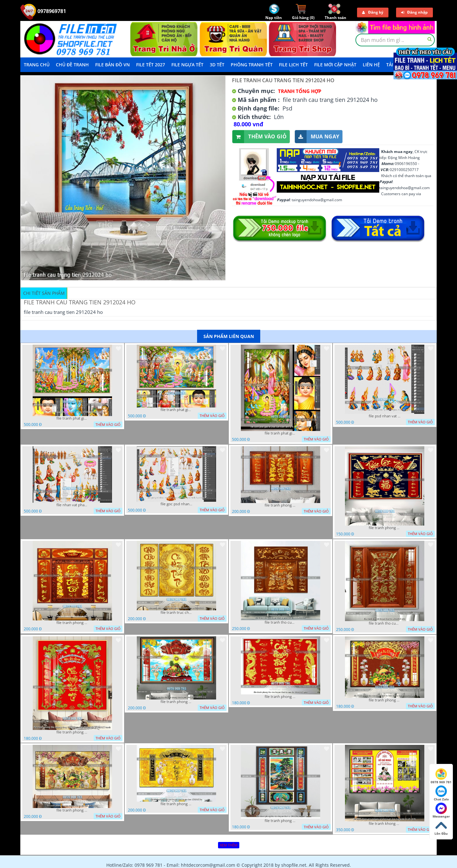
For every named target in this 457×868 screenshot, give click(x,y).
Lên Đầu (441, 828)
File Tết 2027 (151, 65)
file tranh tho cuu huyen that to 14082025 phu (385, 623)
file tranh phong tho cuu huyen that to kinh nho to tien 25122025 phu (385, 700)
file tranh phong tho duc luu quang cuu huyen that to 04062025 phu (176, 702)
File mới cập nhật (335, 65)
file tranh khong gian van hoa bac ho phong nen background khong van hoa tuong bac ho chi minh (385, 824)
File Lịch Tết (293, 65)
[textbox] (395, 40)
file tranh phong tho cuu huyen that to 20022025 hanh (281, 821)
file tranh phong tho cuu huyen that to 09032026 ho (72, 623)
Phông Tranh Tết (252, 65)
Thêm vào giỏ (259, 137)
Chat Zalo (441, 793)
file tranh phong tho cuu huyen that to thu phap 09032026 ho (281, 505)
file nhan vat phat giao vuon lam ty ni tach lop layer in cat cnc (72, 505)
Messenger (441, 811)
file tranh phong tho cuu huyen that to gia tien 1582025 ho (176, 804)
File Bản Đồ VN (113, 65)
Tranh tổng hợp (300, 91)
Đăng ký (373, 12)
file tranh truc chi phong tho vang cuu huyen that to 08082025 (176, 613)
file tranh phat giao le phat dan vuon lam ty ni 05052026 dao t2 (281, 433)
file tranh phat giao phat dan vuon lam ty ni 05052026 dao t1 (176, 410)
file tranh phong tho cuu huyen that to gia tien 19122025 (72, 810)
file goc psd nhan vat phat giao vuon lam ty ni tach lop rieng (176, 504)
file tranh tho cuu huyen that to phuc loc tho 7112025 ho (281, 622)
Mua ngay (317, 137)
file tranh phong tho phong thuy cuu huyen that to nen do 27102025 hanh (72, 732)
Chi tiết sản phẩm (44, 293)
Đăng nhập (414, 12)
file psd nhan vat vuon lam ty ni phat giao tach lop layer (385, 416)
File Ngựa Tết (187, 65)
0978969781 (43, 11)
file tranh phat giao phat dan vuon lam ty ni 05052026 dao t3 (72, 418)
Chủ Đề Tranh (72, 65)
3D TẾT (217, 65)
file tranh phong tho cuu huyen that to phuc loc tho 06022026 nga (385, 528)
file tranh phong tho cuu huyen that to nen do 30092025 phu (281, 697)
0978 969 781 (441, 776)
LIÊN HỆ (371, 65)
